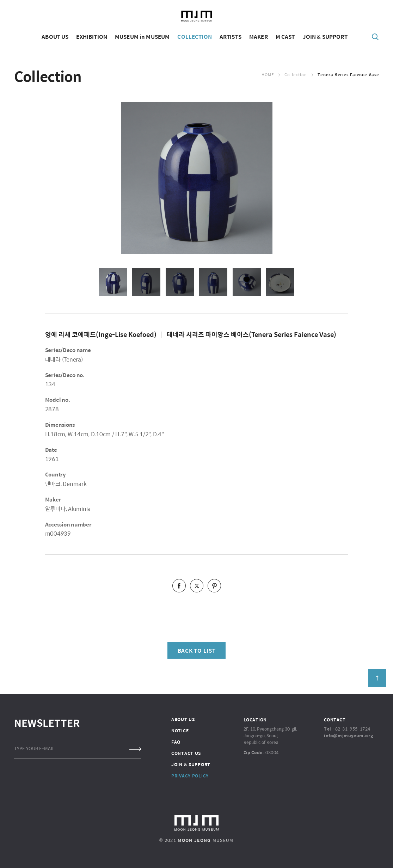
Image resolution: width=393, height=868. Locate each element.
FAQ (176, 742)
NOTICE (180, 731)
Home (268, 75)
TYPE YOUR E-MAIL (34, 748)
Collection (296, 75)
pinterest (214, 586)
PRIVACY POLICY (190, 776)
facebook (179, 586)
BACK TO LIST (197, 650)
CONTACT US (186, 753)
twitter (197, 586)
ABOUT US (183, 719)
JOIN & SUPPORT (191, 764)
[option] (197, 178)
